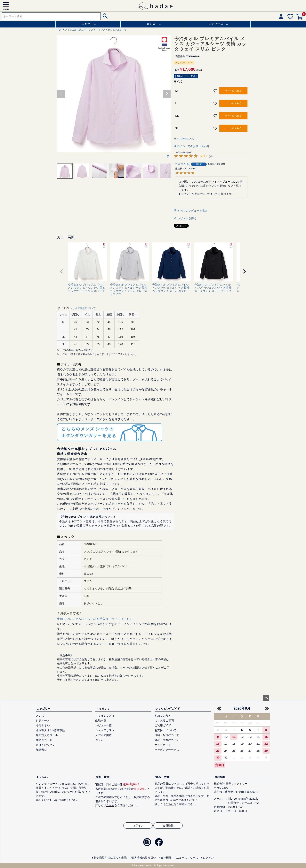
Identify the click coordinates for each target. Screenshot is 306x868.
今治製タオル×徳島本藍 (50, 730)
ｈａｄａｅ (103, 709)
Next (167, 94)
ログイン (138, 826)
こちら (51, 800)
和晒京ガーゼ (44, 740)
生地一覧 (101, 720)
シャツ (86, 24)
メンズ (151, 24)
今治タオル (43, 725)
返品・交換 (162, 777)
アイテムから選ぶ (74, 30)
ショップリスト (105, 730)
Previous (61, 94)
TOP (60, 30)
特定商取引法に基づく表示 (110, 858)
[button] (62, 271)
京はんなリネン (45, 745)
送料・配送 (103, 777)
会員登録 (168, 826)
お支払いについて (165, 730)
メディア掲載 (103, 735)
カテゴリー (44, 709)
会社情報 (220, 777)
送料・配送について (167, 735)
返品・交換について (167, 740)
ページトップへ (266, 698)
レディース (216, 24)
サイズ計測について (186, 139)
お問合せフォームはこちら (244, 803)
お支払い (42, 777)
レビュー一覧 (103, 725)
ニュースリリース (187, 858)
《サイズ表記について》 (84, 308)
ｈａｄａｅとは (105, 716)
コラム (99, 740)
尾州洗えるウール (47, 735)
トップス (101, 30)
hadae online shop (144, 865)
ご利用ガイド (163, 725)
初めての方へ (163, 716)
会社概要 (166, 858)
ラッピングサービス (167, 750)
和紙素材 (41, 750)
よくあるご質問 (164, 720)
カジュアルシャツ (117, 30)
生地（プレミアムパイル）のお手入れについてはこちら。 (96, 619)
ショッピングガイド (168, 709)
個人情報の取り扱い (144, 858)
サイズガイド (163, 745)
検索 (105, 16)
